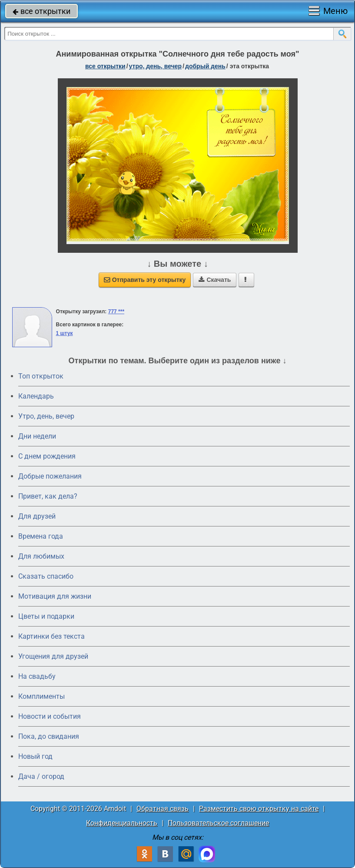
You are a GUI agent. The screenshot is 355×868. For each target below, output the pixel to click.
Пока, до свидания (49, 736)
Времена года (41, 536)
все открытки (41, 11)
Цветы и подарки (46, 616)
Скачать (215, 280)
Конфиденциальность (122, 823)
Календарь (36, 396)
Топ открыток (41, 376)
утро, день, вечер (156, 66)
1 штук (65, 333)
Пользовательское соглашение (218, 823)
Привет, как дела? (48, 496)
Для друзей (37, 516)
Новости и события (50, 716)
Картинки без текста (51, 636)
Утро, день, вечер (46, 416)
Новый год (35, 756)
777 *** (116, 312)
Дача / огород (41, 776)
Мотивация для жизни (55, 596)
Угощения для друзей (53, 656)
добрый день (205, 66)
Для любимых (41, 556)
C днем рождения (47, 456)
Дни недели (37, 436)
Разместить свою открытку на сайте (259, 809)
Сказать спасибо (46, 576)
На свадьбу (37, 676)
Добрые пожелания (50, 476)
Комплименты (41, 696)
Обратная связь (163, 809)
